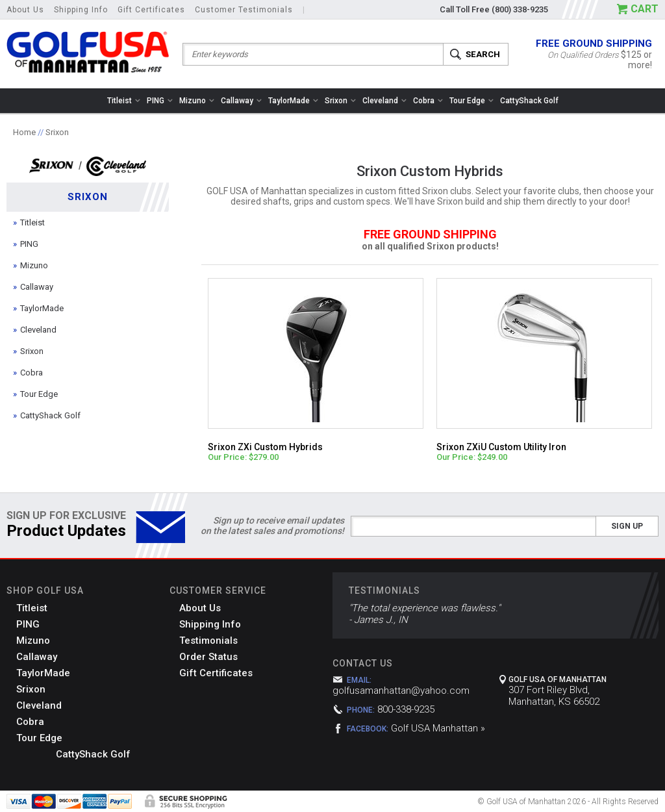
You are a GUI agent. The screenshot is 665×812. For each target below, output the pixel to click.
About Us (25, 10)
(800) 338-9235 (520, 9)
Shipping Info (81, 10)
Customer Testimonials (244, 10)
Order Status (208, 657)
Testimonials (208, 641)
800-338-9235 (406, 709)
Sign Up (627, 526)
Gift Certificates (151, 10)
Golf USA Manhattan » (438, 728)
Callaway (241, 101)
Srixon (340, 101)
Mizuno (197, 101)
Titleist (124, 101)
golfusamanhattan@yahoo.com (401, 691)
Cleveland (384, 101)
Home (24, 132)
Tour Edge (471, 101)
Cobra (428, 101)
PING (160, 101)
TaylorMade (293, 101)
